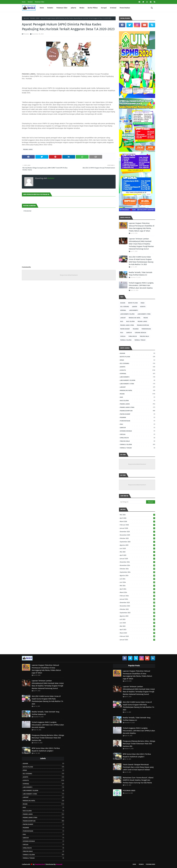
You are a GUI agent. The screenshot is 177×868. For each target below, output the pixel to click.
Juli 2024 (137, 579)
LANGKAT (123, 318)
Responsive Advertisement (69, 275)
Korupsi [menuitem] (104, 8)
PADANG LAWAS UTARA (127, 325)
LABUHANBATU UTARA (144, 314)
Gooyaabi (59, 864)
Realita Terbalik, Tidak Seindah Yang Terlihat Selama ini (141, 274)
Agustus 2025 (137, 545)
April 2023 (137, 630)
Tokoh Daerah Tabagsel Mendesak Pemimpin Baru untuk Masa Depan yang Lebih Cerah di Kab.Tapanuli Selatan (138, 767)
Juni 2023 (137, 623)
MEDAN (146, 318)
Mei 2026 (137, 515)
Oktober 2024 (137, 569)
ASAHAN (123, 303)
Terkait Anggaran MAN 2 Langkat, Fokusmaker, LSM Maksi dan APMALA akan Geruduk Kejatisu (141, 285)
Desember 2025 (137, 532)
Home (24, 2)
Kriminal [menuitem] (113, 8)
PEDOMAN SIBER (129, 791)
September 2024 (137, 572)
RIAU (122, 333)
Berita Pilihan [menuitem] (93, 8)
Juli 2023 (137, 619)
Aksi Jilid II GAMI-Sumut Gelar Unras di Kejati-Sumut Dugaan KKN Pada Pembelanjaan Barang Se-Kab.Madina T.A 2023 (141, 261)
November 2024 (137, 565)
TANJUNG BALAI (144, 336)
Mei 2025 (137, 552)
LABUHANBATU (134, 310)
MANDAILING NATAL (135, 318)
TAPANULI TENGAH (140, 340)
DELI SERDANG (125, 307)
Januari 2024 (137, 599)
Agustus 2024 (137, 575)
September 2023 (137, 613)
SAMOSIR (129, 333)
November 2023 (137, 606)
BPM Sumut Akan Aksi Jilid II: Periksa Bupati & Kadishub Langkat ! (46, 750)
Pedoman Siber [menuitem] (62, 8)
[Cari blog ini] (133, 502)
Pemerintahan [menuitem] (125, 8)
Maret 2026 (137, 521)
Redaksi (30, 2)
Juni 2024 (137, 582)
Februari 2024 (137, 596)
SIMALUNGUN (133, 336)
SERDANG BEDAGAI (140, 333)
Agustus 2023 (137, 616)
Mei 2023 (137, 626)
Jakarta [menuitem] (73, 8)
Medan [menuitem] (82, 8)
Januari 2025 (137, 559)
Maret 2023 (137, 633)
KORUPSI (143, 307)
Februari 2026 (137, 525)
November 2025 (137, 535)
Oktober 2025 (137, 538)
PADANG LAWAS (35, 18)
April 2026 (137, 518)
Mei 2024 (137, 586)
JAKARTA (135, 307)
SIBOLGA (123, 336)
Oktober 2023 (137, 609)
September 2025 (137, 542)
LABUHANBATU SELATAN (127, 314)
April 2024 (137, 589)
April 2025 (137, 555)
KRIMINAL (123, 310)
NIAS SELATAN (130, 321)
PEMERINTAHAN (146, 329)
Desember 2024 (137, 562)
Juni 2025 (137, 548)
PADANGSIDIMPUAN (143, 325)
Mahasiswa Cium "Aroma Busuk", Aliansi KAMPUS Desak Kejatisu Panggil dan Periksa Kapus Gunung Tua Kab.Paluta (138, 780)
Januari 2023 (137, 640)
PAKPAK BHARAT (125, 329)
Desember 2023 (137, 603)
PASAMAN (136, 329)
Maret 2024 (137, 592)
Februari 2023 (137, 636)
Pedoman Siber (40, 2)
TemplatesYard (40, 864)
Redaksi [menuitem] (50, 8)
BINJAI (143, 303)
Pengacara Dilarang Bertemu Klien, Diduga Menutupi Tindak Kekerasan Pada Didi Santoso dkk (48, 738)
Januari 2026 (137, 528)
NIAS (122, 321)
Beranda (26, 18)
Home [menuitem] (42, 8)
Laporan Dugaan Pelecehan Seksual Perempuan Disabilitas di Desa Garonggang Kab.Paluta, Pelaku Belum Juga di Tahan (142, 227)
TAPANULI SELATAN (126, 340)
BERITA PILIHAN (133, 303)
